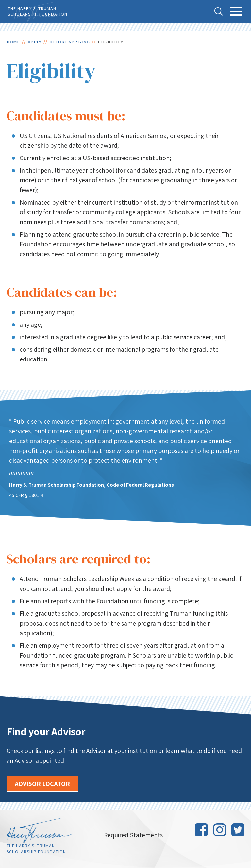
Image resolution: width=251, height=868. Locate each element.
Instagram (220, 830)
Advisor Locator (42, 784)
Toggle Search (219, 11)
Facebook (201, 830)
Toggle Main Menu (236, 15)
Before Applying (70, 42)
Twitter (238, 830)
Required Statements (133, 835)
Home (13, 42)
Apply (35, 42)
